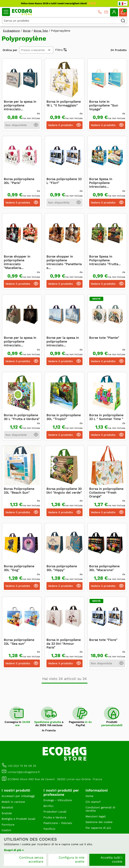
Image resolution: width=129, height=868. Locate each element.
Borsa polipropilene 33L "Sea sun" (19, 642)
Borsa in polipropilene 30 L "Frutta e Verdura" (22, 417)
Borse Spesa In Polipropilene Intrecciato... (101, 183)
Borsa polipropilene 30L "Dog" (19, 568)
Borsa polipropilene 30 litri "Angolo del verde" (64, 491)
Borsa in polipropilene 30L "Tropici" (64, 417)
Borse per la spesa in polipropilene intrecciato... (20, 105)
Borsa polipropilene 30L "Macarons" (104, 568)
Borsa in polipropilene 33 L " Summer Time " (106, 417)
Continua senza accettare (31, 859)
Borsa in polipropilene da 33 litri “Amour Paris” (64, 644)
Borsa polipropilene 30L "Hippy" (62, 568)
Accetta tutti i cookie (111, 859)
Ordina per (10, 50)
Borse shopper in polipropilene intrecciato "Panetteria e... (64, 262)
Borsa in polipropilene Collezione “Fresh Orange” (106, 493)
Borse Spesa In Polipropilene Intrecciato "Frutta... (105, 260)
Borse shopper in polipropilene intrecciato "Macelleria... (17, 262)
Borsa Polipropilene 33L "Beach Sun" (19, 491)
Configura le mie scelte (71, 859)
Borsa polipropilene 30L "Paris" (19, 181)
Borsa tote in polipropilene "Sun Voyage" (104, 105)
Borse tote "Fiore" (103, 640)
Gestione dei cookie (99, 822)
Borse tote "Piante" (104, 338)
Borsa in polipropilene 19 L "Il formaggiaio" (64, 103)
